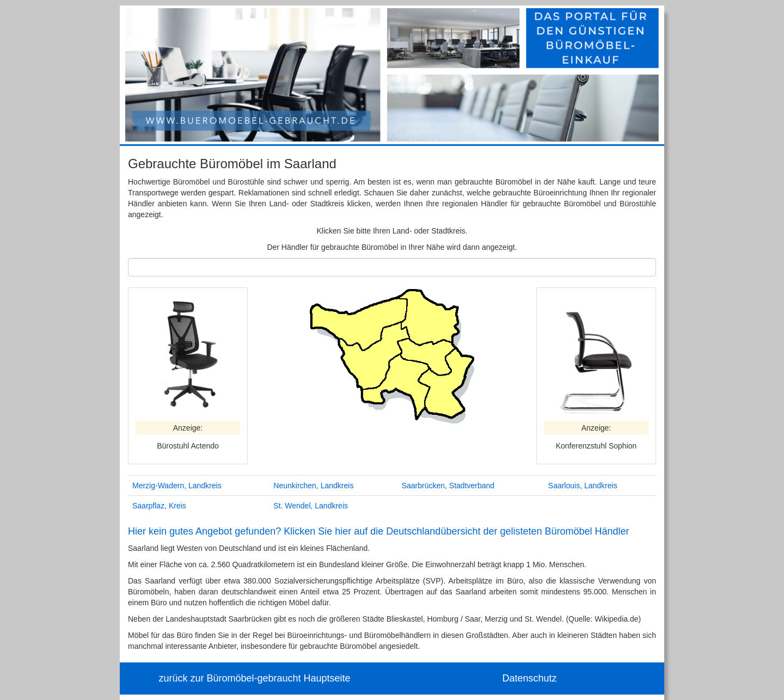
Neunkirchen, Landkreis (313, 486)
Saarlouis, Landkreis (583, 486)
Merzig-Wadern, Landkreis (177, 486)
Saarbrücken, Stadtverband (448, 486)
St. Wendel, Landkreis (311, 506)
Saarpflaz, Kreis (159, 506)
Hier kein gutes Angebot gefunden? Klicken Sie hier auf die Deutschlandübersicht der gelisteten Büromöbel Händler (379, 531)
